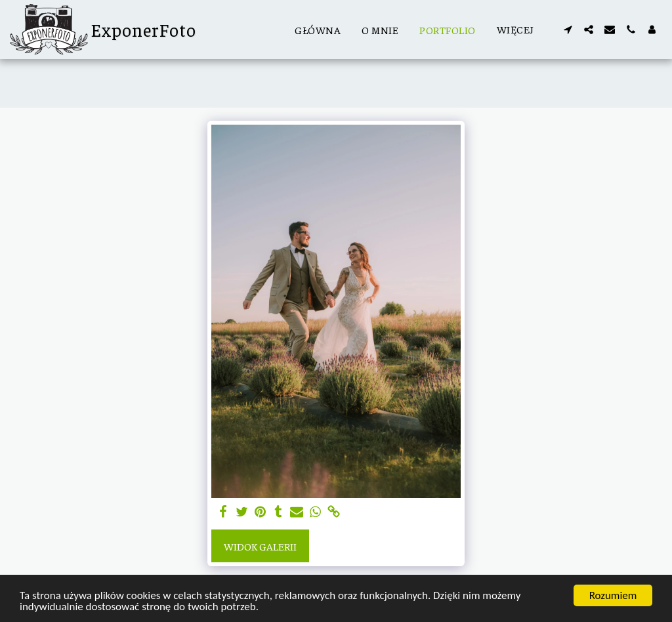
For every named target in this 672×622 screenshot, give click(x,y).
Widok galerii (260, 546)
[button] (568, 30)
